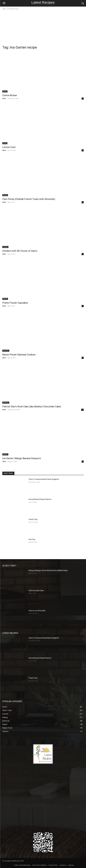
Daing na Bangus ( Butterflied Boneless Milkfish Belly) (48, 570)
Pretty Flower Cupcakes (15, 303)
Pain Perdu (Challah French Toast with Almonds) (29, 199)
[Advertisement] (43, 28)
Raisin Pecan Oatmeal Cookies (19, 355)
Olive (4, 98)
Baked (5, 91)
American (6, 351)
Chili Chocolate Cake (36, 591)
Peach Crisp (33, 519)
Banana (5, 454)
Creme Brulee (10, 95)
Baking (5, 195)
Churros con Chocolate (37, 611)
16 (82, 410)
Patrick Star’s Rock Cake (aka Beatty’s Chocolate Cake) (32, 407)
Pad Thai (32, 539)
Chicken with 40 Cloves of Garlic (20, 251)
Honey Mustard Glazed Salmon (40, 499)
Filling (5, 143)
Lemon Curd (9, 147)
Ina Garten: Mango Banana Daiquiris (22, 458)
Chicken (5, 247)
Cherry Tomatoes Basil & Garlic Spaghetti (44, 479)
